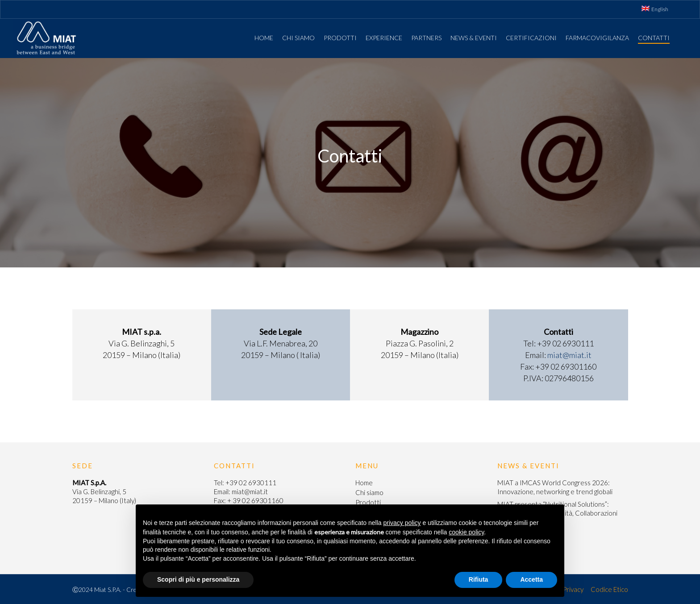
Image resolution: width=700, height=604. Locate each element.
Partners (426, 38)
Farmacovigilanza (597, 38)
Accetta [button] (531, 579)
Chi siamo (298, 38)
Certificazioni (531, 38)
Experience (384, 38)
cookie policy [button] (466, 532)
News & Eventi (474, 38)
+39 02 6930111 (251, 483)
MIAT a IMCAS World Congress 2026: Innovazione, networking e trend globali (555, 487)
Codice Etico (609, 589)
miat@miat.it (569, 355)
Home (264, 38)
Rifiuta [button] (479, 579)
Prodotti (340, 38)
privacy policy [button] (402, 523)
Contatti (654, 38)
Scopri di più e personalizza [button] (198, 579)
